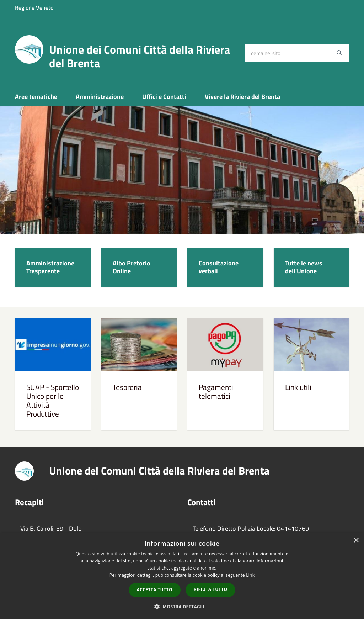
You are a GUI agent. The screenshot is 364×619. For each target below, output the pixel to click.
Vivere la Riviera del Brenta (242, 97)
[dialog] (182, 576)
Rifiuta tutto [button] (211, 589)
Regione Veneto (34, 7)
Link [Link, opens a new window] (250, 575)
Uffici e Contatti (164, 97)
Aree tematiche (36, 97)
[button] (182, 606)
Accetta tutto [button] (155, 590)
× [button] (356, 541)
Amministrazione (100, 97)
